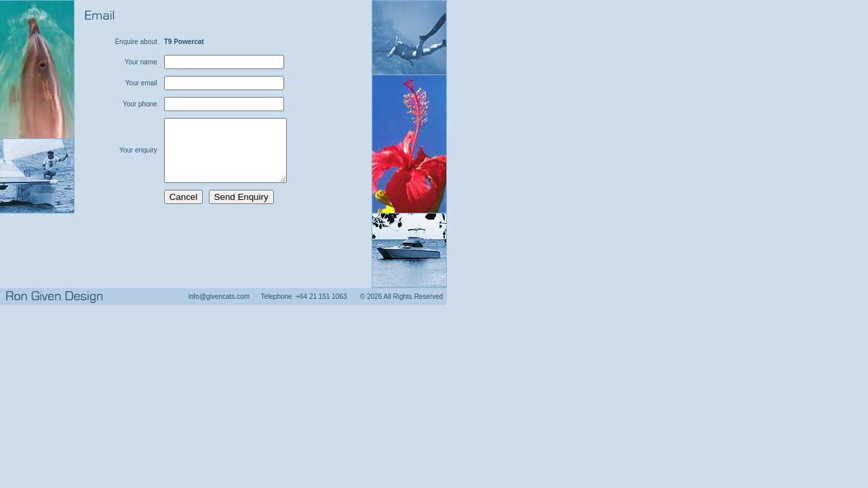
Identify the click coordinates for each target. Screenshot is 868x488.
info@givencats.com (219, 297)
